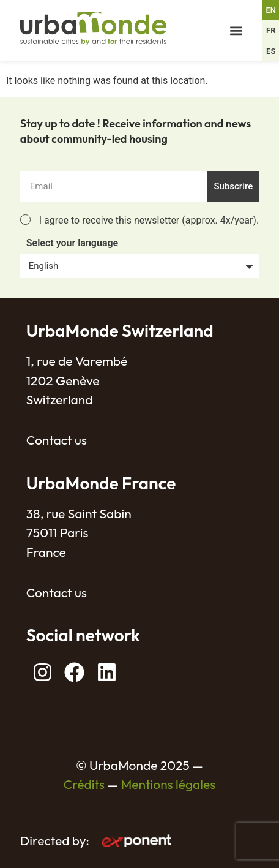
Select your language (72, 243)
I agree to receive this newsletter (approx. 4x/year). (149, 220)
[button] (236, 31)
